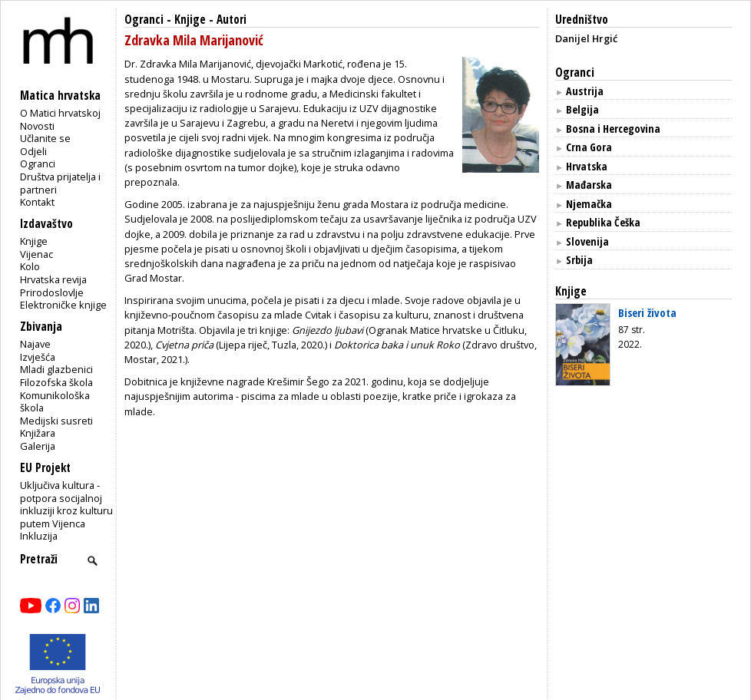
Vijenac (36, 254)
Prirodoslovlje (52, 292)
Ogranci (38, 163)
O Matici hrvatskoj (60, 113)
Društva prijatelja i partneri (60, 183)
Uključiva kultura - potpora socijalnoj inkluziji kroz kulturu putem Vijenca (66, 504)
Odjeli (33, 151)
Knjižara (38, 433)
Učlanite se (45, 138)
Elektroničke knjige (63, 305)
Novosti (37, 126)
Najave (35, 344)
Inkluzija (39, 536)
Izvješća (38, 357)
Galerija (38, 446)
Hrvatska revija (53, 279)
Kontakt (37, 202)
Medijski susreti (56, 421)
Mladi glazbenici (56, 369)
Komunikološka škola (55, 402)
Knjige (34, 241)
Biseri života (647, 312)
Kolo (30, 266)
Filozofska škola (56, 382)
